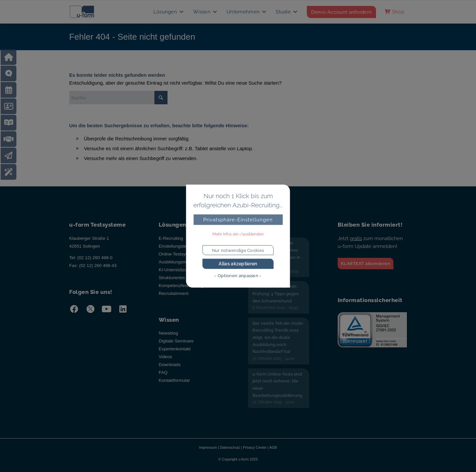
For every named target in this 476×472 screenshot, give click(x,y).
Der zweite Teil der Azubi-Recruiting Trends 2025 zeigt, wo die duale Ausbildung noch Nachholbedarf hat (278, 338)
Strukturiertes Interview (181, 278)
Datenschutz (230, 447)
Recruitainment (174, 293)
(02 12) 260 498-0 (95, 258)
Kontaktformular (174, 380)
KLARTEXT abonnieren (366, 264)
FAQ (163, 372)
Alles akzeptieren (238, 264)
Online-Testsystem (177, 254)
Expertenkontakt (175, 349)
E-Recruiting (171, 238)
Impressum (208, 447)
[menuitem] (169, 12)
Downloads (170, 365)
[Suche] (118, 98)
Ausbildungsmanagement (184, 262)
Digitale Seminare (176, 341)
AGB (273, 447)
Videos (165, 357)
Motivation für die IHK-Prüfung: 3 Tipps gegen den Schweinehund (276, 294)
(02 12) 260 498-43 (98, 266)
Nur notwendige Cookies (238, 250)
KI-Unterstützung (175, 270)
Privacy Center (255, 447)
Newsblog (168, 333)
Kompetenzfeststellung (181, 286)
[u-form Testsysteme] (88, 12)
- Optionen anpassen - (238, 276)
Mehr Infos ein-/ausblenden (238, 234)
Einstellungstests (175, 246)
